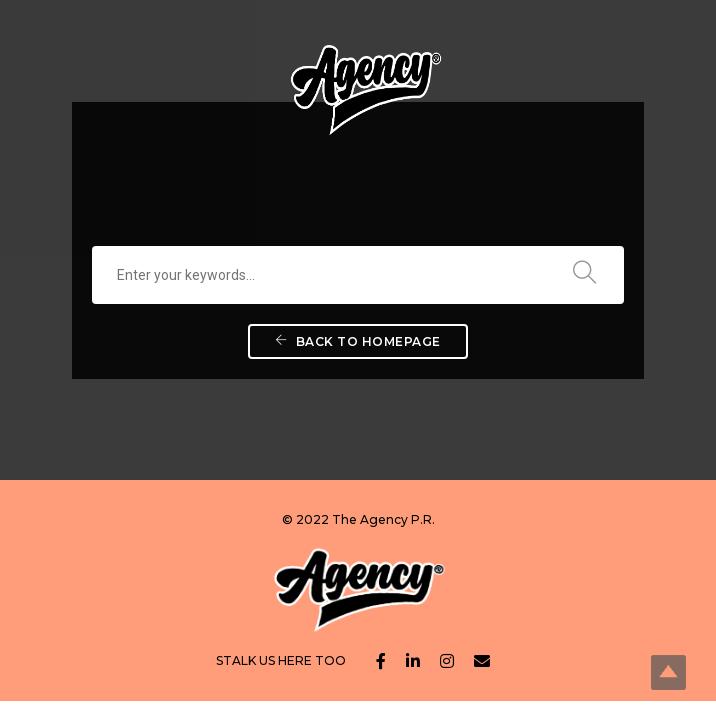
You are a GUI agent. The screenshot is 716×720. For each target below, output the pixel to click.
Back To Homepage (358, 341)
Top (668, 672)
